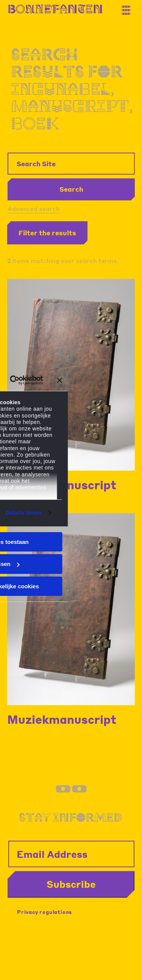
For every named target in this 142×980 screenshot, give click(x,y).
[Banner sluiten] (60, 380)
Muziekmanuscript (62, 719)
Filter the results (47, 233)
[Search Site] (71, 164)
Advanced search (34, 209)
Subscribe (71, 884)
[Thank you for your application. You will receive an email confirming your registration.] (129, 7)
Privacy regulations (44, 912)
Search (71, 189)
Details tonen (24, 513)
